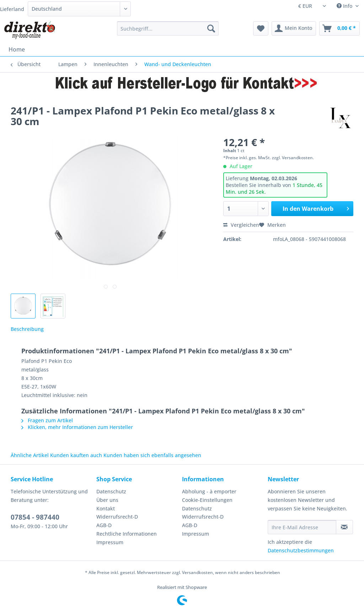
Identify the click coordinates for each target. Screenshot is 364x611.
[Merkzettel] (261, 28)
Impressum (110, 542)
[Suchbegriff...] (168, 28)
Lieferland (12, 9)
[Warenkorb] (339, 28)
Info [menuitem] (345, 6)
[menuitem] (168, 32)
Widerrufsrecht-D (117, 517)
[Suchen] (211, 28)
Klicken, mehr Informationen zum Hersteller (77, 427)
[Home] (17, 49)
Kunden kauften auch (76, 455)
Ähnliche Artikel (30, 455)
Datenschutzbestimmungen (301, 550)
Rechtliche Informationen (127, 534)
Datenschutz (111, 491)
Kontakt (106, 508)
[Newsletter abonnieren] (344, 527)
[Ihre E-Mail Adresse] (302, 527)
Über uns (107, 500)
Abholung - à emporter (209, 491)
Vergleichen (241, 225)
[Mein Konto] (294, 28)
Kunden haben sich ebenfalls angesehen (152, 455)
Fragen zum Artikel (47, 420)
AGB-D (104, 525)
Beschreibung (27, 329)
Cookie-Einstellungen (207, 500)
